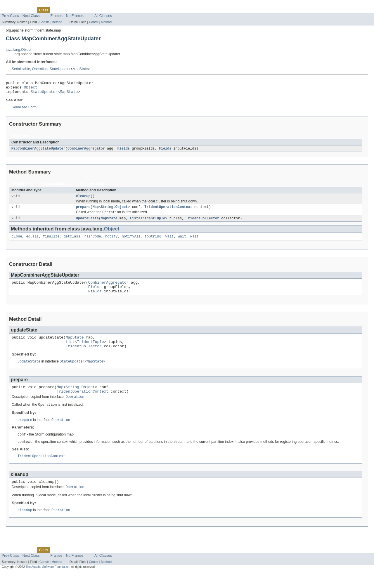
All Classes (103, 16)
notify (111, 242)
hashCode (93, 242)
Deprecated (83, 10)
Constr (44, 22)
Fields (123, 151)
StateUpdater (60, 69)
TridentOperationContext (168, 211)
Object (31, 89)
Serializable (21, 69)
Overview (9, 10)
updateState (87, 223)
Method (57, 22)
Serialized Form (24, 110)
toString (153, 242)
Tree (67, 10)
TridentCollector (202, 223)
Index (100, 10)
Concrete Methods (95, 187)
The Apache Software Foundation (48, 583)
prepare (83, 211)
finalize (51, 242)
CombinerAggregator (86, 151)
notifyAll (131, 242)
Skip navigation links (16, 5)
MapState (80, 69)
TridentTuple (153, 223)
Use (56, 10)
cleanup (83, 200)
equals (33, 242)
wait (169, 242)
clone (17, 242)
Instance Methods (56, 187)
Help (111, 10)
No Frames (75, 16)
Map (96, 211)
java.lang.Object (19, 50)
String (107, 211)
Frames (57, 16)
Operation (40, 69)
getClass (72, 242)
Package (27, 10)
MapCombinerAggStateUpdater (38, 151)
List (134, 223)
